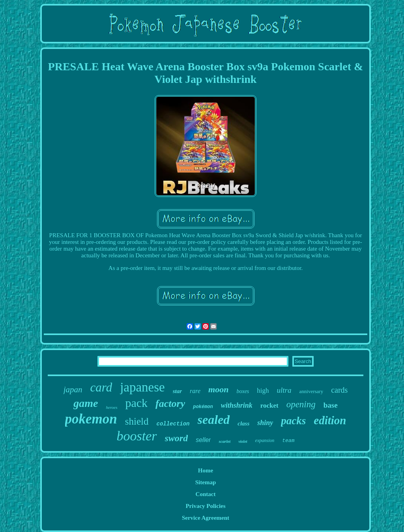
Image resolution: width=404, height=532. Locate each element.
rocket (269, 406)
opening (301, 404)
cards (339, 390)
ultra (284, 390)
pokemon (91, 419)
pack (136, 403)
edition (330, 420)
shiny (265, 423)
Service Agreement (206, 518)
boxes (243, 391)
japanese (142, 387)
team (288, 441)
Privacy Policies (205, 506)
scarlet (224, 441)
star (177, 391)
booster (137, 436)
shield (137, 421)
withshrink (237, 405)
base (331, 405)
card (101, 387)
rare (195, 391)
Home (206, 470)
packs (293, 421)
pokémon (203, 407)
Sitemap (206, 482)
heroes (112, 407)
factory (170, 404)
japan (73, 390)
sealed (214, 420)
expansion (265, 440)
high (263, 391)
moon (218, 389)
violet (243, 441)
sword (177, 438)
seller (203, 440)
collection (173, 424)
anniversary (311, 391)
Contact (206, 494)
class (243, 423)
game (86, 403)
